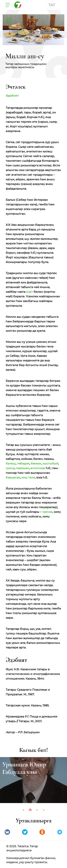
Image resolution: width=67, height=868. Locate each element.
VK (7, 832)
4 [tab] (44, 810)
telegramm (60, 832)
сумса (10, 468)
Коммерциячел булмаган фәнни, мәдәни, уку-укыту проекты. (31, 860)
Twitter (25, 832)
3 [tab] (37, 810)
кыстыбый (50, 464)
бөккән (36, 464)
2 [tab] (30, 810)
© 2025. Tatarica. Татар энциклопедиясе (22, 848)
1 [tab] (23, 810)
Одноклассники (42, 832)
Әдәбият (12, 96)
